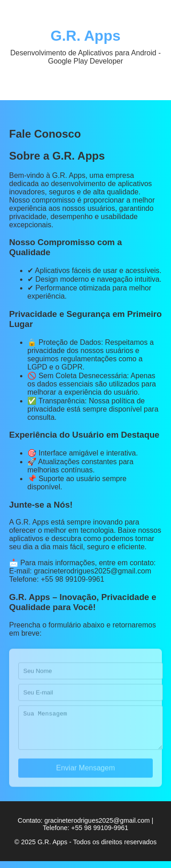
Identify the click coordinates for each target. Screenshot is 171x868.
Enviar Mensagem (85, 776)
